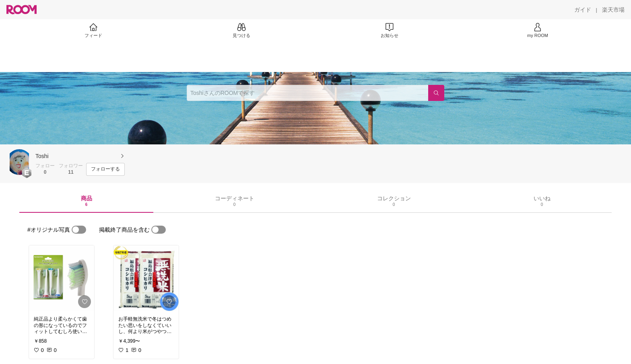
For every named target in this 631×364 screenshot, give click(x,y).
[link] (62, 278)
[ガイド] (583, 10)
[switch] (79, 230)
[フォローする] (105, 169)
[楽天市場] (613, 10)
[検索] (436, 93)
